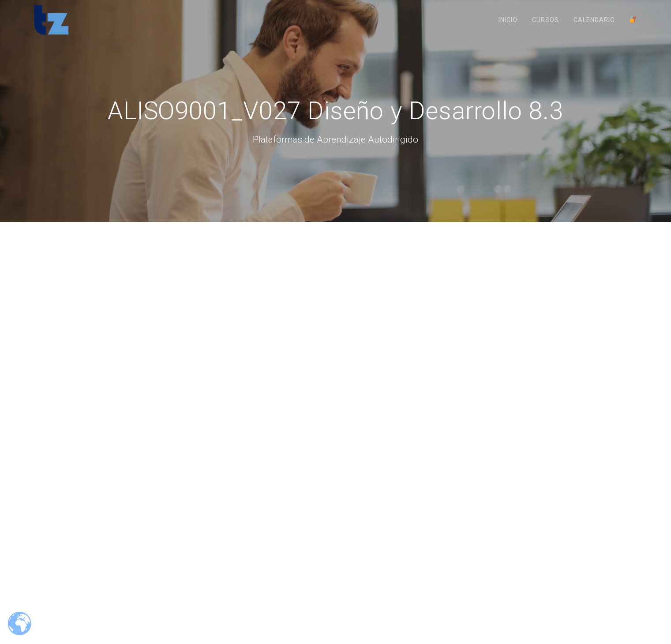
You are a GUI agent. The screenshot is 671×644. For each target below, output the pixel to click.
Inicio (508, 20)
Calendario (594, 20)
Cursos (545, 20)
